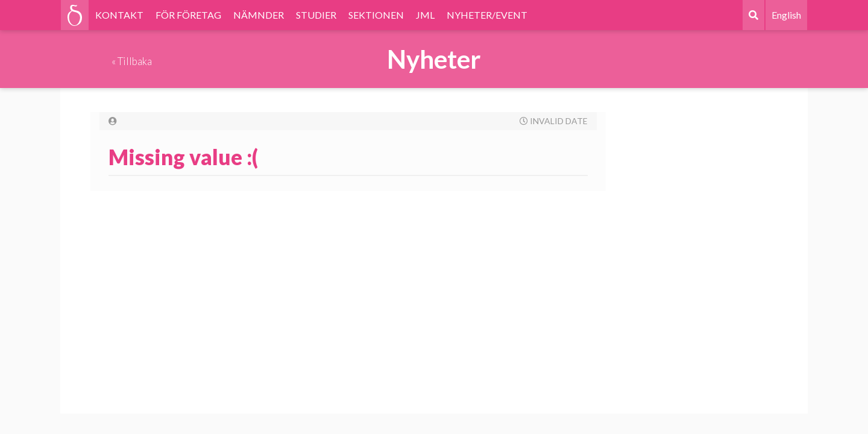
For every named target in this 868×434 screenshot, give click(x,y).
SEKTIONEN (376, 15)
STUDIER (316, 15)
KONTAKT (119, 15)
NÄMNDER (259, 15)
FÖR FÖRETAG (188, 15)
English (786, 15)
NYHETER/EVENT (487, 15)
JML (425, 15)
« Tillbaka (132, 61)
